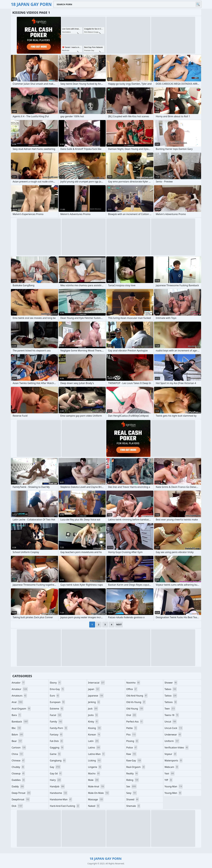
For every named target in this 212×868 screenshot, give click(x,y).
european (57, 702)
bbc (16, 728)
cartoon (19, 748)
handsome (59, 793)
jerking (94, 702)
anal (17, 702)
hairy (56, 780)
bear (17, 741)
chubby (18, 767)
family (56, 722)
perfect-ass (135, 722)
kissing (95, 728)
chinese (18, 760)
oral (131, 715)
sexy (132, 793)
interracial (97, 683)
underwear (173, 735)
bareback (20, 722)
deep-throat (21, 793)
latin (94, 741)
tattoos (171, 702)
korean (94, 735)
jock (93, 709)
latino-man (97, 754)
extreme (57, 709)
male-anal (96, 786)
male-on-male (99, 793)
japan (94, 689)
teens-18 (172, 715)
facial (56, 715)
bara (16, 715)
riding (133, 780)
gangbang (58, 760)
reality (132, 773)
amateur (20, 689)
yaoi (170, 773)
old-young (135, 709)
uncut (171, 722)
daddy (18, 786)
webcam (172, 767)
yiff (168, 780)
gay (55, 767)
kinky (93, 722)
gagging (57, 748)
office (132, 689)
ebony (56, 683)
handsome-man (61, 799)
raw (131, 754)
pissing (132, 741)
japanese (96, 696)
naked (94, 806)
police (132, 748)
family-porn (59, 728)
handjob (57, 786)
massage (96, 799)
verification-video (176, 748)
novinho (133, 683)
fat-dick (57, 741)
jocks (93, 715)
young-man (174, 786)
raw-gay (134, 760)
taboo (171, 689)
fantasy (56, 735)
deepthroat (21, 799)
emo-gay (57, 689)
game (56, 754)
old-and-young (137, 696)
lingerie (95, 767)
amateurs (19, 696)
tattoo (171, 696)
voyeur (171, 754)
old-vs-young (136, 702)
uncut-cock (174, 728)
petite (132, 728)
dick (17, 806)
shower (171, 683)
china (18, 754)
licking (95, 760)
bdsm (18, 735)
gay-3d (56, 773)
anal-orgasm (21, 709)
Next (119, 624)
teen (170, 709)
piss (131, 735)
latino (94, 748)
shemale (133, 806)
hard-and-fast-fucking (65, 806)
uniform (172, 741)
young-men (173, 793)
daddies (18, 780)
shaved (133, 799)
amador (18, 683)
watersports (174, 760)
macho (94, 773)
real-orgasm (136, 767)
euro (55, 696)
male (93, 780)
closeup (18, 773)
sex (132, 786)
